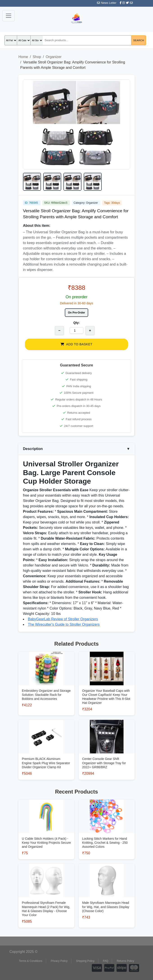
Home (23, 57)
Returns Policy (125, 961)
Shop (37, 57)
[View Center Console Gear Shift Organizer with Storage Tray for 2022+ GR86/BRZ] (107, 757)
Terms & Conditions (31, 961)
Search (139, 40)
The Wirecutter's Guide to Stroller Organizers (64, 624)
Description (76, 449)
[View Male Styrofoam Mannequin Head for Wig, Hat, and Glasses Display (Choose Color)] (107, 901)
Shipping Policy (85, 961)
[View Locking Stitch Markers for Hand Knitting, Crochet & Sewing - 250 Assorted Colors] (107, 837)
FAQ (106, 961)
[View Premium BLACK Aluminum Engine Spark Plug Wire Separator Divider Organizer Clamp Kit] (46, 757)
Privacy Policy (59, 961)
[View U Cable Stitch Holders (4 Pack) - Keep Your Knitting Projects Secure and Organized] (46, 837)
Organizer (54, 57)
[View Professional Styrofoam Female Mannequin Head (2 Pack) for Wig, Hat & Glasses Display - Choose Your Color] (46, 903)
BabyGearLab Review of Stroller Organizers (63, 619)
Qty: (76, 323)
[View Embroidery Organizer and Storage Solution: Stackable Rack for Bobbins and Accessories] (46, 689)
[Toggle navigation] (9, 16)
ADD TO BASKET (76, 344)
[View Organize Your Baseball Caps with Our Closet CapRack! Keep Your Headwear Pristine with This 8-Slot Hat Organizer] (107, 691)
